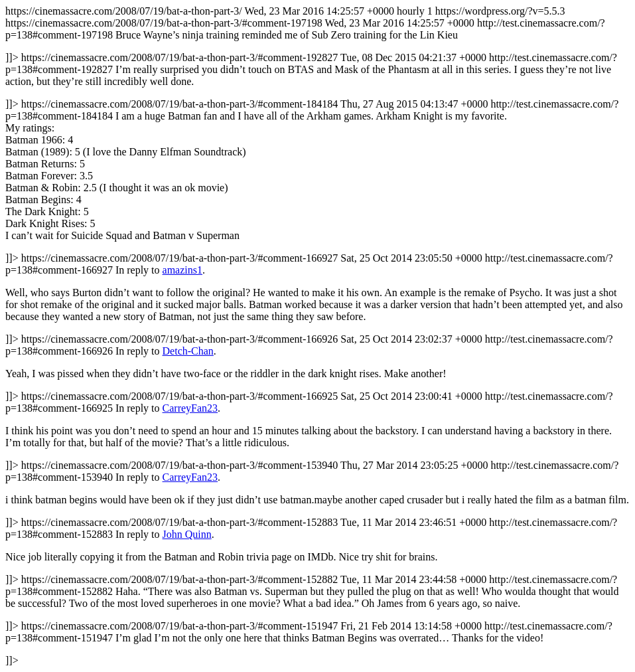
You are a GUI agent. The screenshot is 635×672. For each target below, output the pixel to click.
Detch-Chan (188, 351)
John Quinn (187, 534)
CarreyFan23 (190, 408)
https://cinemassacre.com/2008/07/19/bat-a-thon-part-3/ (317, 336)
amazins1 (182, 270)
